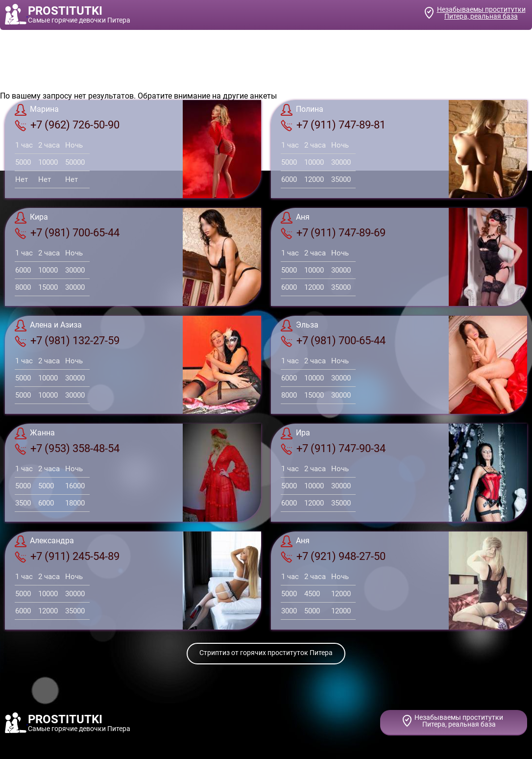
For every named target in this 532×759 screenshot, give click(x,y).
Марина (37, 110)
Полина (302, 110)
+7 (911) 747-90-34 (333, 449)
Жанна (35, 433)
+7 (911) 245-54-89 (67, 557)
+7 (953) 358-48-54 (67, 449)
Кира (31, 218)
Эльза (300, 326)
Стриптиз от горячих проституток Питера (266, 653)
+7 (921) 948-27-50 (333, 557)
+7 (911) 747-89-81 (333, 125)
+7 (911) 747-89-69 (333, 233)
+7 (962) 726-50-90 (67, 125)
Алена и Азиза (48, 326)
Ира (295, 433)
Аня (295, 218)
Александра (44, 541)
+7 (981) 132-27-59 (67, 341)
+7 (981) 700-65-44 (67, 233)
